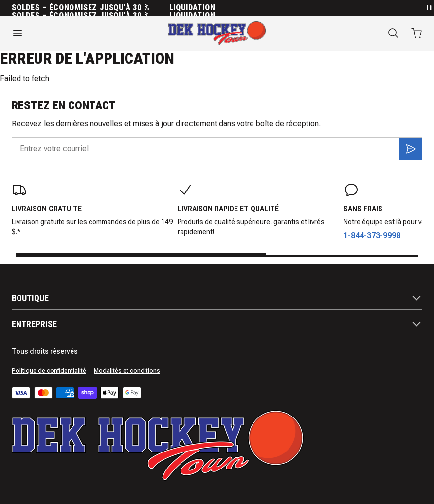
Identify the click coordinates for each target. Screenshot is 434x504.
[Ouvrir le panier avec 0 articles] (416, 33)
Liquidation (192, 8)
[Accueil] (217, 33)
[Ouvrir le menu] (72, 33)
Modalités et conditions (127, 371)
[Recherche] (393, 33)
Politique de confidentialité (49, 371)
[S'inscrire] (411, 149)
